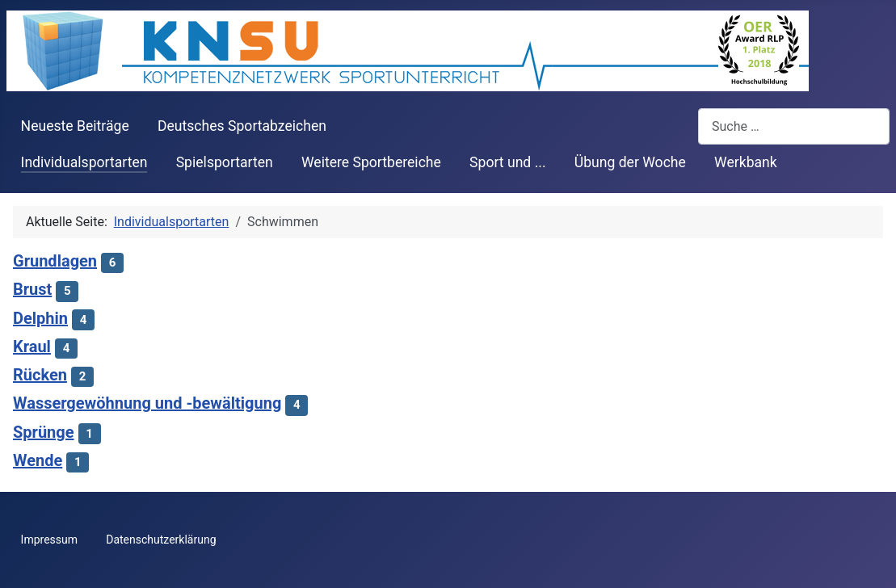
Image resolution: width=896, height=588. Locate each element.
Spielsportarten (225, 162)
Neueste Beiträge (75, 126)
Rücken (40, 375)
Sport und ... (508, 162)
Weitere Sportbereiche (371, 162)
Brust (32, 289)
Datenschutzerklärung (161, 540)
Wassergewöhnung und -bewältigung (147, 403)
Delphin (40, 318)
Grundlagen (55, 261)
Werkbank (746, 162)
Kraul (32, 346)
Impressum (49, 540)
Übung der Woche (630, 162)
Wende (38, 460)
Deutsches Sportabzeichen (242, 126)
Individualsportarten (84, 162)
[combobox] (794, 126)
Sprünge (44, 432)
